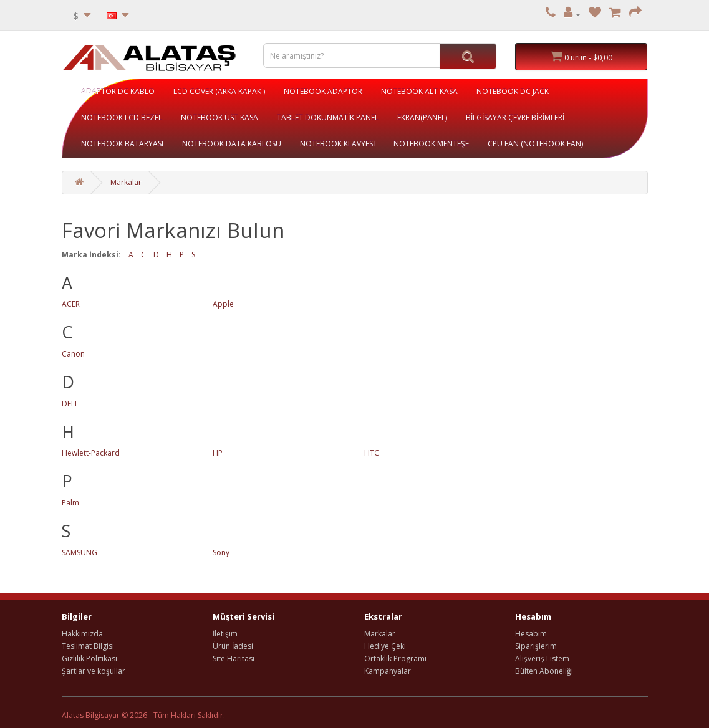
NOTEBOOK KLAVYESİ (337, 144)
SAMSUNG (80, 553)
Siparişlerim (536, 646)
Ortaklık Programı (395, 659)
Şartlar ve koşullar (94, 671)
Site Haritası (234, 659)
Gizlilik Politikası (89, 659)
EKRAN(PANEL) (422, 117)
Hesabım (531, 634)
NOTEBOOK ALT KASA (419, 91)
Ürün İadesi (233, 646)
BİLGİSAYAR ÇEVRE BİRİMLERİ (515, 117)
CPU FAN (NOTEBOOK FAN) (535, 144)
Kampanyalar (388, 671)
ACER (71, 304)
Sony (221, 553)
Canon (73, 354)
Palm (70, 503)
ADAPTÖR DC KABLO (118, 91)
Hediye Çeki (385, 646)
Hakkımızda (82, 634)
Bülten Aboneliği (544, 671)
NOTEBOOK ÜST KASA (219, 117)
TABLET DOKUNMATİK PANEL (328, 117)
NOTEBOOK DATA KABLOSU (232, 144)
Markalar (126, 182)
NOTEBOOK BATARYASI (122, 144)
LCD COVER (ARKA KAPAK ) (219, 91)
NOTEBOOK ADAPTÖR (323, 91)
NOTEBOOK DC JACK (513, 91)
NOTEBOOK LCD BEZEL (122, 117)
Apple (223, 304)
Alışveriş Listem (542, 659)
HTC (372, 453)
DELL (70, 404)
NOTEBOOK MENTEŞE (431, 144)
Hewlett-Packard (91, 453)
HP (218, 453)
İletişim (225, 634)
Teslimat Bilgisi (88, 646)
